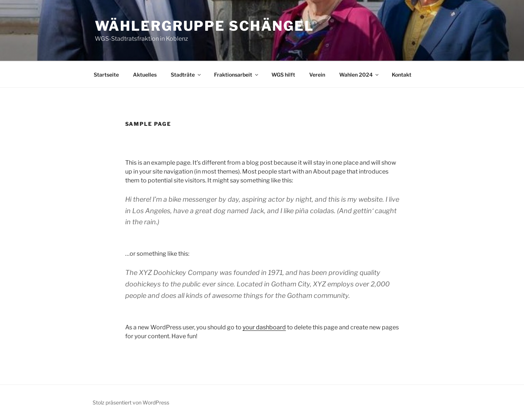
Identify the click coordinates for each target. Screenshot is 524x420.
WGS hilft (283, 75)
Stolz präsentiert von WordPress (131, 402)
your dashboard (264, 327)
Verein (317, 75)
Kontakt (402, 75)
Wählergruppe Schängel (204, 26)
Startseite (106, 75)
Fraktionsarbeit (237, 75)
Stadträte (186, 75)
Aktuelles (145, 75)
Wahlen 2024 (359, 75)
